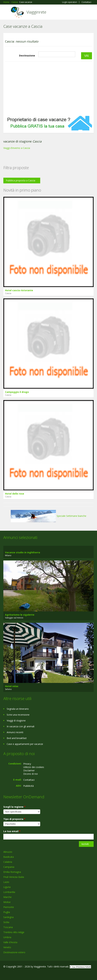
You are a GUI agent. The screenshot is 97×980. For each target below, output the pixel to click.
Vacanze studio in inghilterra (23, 552)
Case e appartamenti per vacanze (25, 744)
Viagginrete (36, 12)
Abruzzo (8, 852)
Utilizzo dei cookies (34, 767)
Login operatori (70, 2)
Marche (7, 897)
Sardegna (8, 917)
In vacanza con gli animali (21, 726)
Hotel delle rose (15, 494)
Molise (7, 902)
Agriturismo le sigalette (20, 615)
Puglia (7, 912)
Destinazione (27, 56)
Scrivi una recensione (18, 715)
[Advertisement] (48, 89)
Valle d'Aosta (10, 942)
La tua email (12, 831)
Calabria (8, 862)
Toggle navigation (6, 12)
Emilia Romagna (12, 872)
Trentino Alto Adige (14, 932)
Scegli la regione (14, 807)
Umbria (7, 937)
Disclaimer (29, 770)
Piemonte (9, 907)
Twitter (20, 974)
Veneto (7, 947)
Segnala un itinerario (18, 709)
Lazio (6, 882)
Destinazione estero (14, 952)
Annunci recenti (15, 732)
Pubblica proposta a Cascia (21, 180)
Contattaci (86, 2)
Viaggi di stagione (16, 721)
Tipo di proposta (14, 819)
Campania (9, 867)
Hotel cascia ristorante (19, 290)
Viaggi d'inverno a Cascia (17, 148)
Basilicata (9, 857)
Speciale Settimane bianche (48, 516)
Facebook (4, 974)
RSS (28, 974)
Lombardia (9, 892)
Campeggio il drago (17, 392)
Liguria (7, 887)
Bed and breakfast (17, 738)
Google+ (11, 974)
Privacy (27, 764)
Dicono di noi (30, 774)
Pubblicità (28, 786)
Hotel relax (12, 686)
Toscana (8, 927)
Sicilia (6, 922)
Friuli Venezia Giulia (14, 877)
